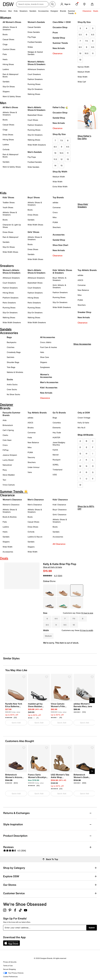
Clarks (5, 435)
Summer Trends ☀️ (72, 12)
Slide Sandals (33, 167)
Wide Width (82, 77)
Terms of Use (8, 966)
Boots (5, 34)
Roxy (5, 470)
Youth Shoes (8, 207)
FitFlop (6, 450)
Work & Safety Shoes (12, 96)
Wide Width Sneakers (37, 145)
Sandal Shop (59, 38)
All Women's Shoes (12, 22)
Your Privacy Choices (13, 973)
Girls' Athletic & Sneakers (59, 286)
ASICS (80, 280)
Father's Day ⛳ (60, 107)
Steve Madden (9, 475)
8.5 (80, 47)
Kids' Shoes (8, 197)
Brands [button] (63, 11)
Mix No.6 (81, 428)
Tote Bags (11, 367)
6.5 (93, 35)
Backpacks (12, 342)
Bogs (55, 418)
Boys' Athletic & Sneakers (60, 279)
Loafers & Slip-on (35, 537)
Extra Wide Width (60, 187)
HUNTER (56, 437)
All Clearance (59, 544)
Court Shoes (33, 120)
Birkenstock (8, 425)
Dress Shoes (8, 135)
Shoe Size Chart (60, 245)
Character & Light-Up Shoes (12, 226)
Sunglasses (45, 367)
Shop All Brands (85, 435)
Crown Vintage (84, 418)
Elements (57, 428)
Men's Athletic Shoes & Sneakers (36, 109)
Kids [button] (16, 11)
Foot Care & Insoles (49, 347)
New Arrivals (59, 48)
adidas (55, 202)
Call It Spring (8, 430)
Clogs (5, 44)
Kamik (55, 450)
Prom (55, 33)
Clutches (11, 347)
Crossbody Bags (14, 352)
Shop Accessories (82, 366)
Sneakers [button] (24, 11)
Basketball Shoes (35, 115)
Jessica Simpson (10, 455)
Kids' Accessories (49, 388)
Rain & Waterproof (10, 237)
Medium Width (84, 72)
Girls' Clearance (59, 514)
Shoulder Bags (13, 362)
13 (68, 159)
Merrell (56, 455)
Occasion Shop (60, 27)
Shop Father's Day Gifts (84, 137)
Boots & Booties (10, 517)
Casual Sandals (34, 27)
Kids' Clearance (59, 505)
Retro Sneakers (9, 303)
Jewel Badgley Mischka (59, 444)
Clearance (57, 53)
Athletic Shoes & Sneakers (10, 28)
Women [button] (3, 11)
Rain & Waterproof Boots (10, 75)
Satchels (10, 357)
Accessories (59, 235)
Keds (30, 437)
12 (80, 60)
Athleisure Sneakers (36, 69)
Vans (30, 472)
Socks (10, 379)
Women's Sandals (36, 22)
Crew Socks (12, 389)
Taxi (4, 480)
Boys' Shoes (34, 197)
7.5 (86, 41)
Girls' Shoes (33, 232)
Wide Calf (82, 82)
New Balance (83, 290)
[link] (15, 709)
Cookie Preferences (10, 977)
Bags (9, 337)
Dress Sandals (34, 32)
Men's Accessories (49, 382)
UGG (55, 475)
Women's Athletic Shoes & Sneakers (36, 63)
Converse (57, 207)
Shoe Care (45, 357)
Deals (96, 11)
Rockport (57, 460)
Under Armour (34, 467)
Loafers (6, 69)
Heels (5, 59)
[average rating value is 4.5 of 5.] (50, 576)
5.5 (80, 35)
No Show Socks (13, 394)
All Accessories (48, 337)
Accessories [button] (43, 11)
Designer (54, 11)
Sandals (33, 11)
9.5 (93, 47)
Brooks (31, 428)
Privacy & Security (10, 962)
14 (55, 165)
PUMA (55, 222)
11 (93, 53)
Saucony (31, 457)
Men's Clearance (35, 505)
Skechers (57, 227)
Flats (5, 54)
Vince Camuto (9, 485)
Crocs (55, 212)
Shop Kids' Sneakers (83, 227)
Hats (42, 352)
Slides (30, 47)
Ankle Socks (12, 384)
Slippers (6, 91)
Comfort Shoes (9, 49)
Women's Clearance (11, 505)
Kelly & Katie (83, 423)
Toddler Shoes (9, 202)
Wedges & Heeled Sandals (35, 53)
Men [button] (10, 11)
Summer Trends (60, 43)
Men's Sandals (35, 152)
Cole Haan (7, 440)
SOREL (56, 465)
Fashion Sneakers (35, 79)
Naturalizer (7, 465)
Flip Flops (32, 37)
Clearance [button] (87, 11)
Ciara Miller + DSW (62, 22)
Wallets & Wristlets (15, 372)
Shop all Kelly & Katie (53, 567)
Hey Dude (57, 432)
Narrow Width (83, 67)
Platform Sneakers (10, 298)
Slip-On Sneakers (35, 89)
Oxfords (6, 149)
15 (62, 165)
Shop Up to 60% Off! (86, 530)
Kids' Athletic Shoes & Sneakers (62, 271)
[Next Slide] (92, 700)
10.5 (86, 53)
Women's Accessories (46, 376)
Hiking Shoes (8, 64)
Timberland (57, 470)
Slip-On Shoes (9, 86)
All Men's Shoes (10, 107)
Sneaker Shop (84, 312)
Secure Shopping (9, 969)
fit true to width (87, 630)
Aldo (5, 420)
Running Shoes (34, 84)
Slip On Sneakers (60, 302)
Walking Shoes (34, 94)
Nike (55, 217)
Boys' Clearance (60, 510)
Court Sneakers (34, 74)
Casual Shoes (8, 39)
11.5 (55, 159)
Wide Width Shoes (10, 252)
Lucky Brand (8, 460)
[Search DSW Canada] (32, 4)
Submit (92, 928)
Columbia (57, 423)
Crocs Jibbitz (46, 342)
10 (80, 53)
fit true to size (87, 613)
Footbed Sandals (35, 42)
